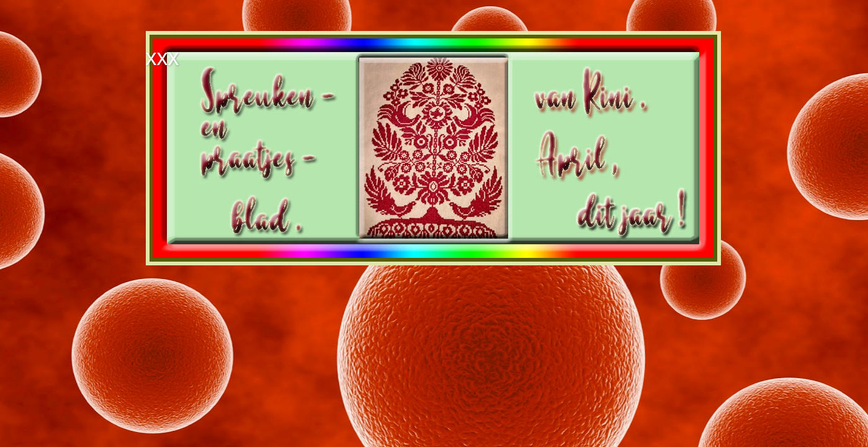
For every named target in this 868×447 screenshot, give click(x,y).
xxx (163, 57)
